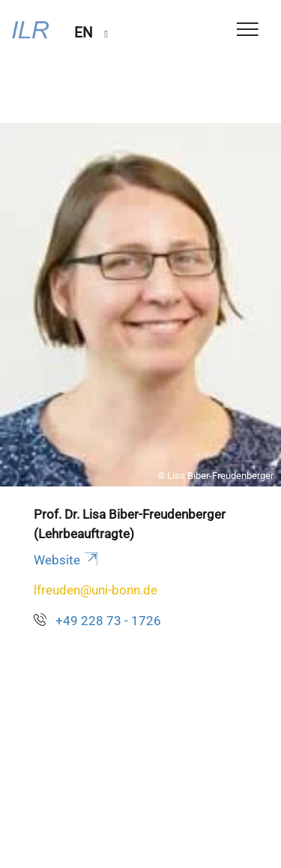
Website (67, 560)
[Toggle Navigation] (248, 30)
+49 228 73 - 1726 (108, 621)
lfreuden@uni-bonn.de (96, 590)
